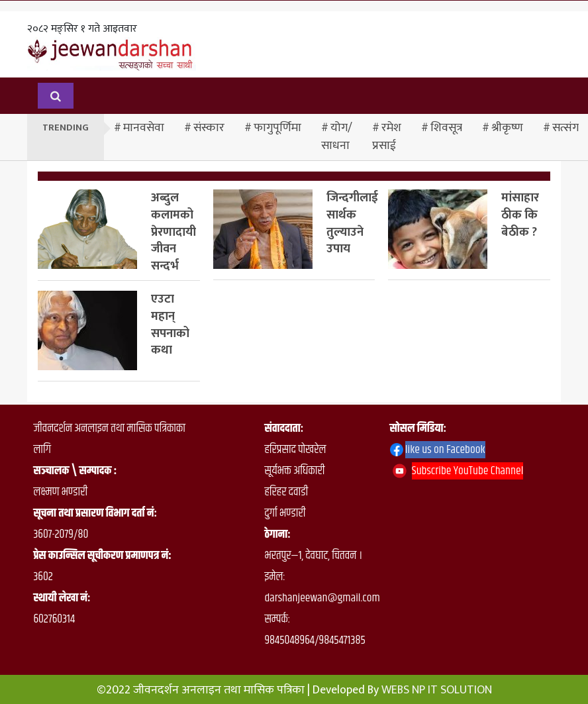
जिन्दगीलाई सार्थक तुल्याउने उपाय (352, 223)
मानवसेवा (144, 128)
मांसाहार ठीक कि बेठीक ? (520, 215)
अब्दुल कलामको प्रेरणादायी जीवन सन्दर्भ (173, 232)
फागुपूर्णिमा (277, 128)
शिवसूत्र (446, 128)
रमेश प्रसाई (387, 137)
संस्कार (209, 128)
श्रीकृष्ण (507, 128)
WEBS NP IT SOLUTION (437, 690)
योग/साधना (337, 137)
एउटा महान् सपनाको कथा (170, 325)
